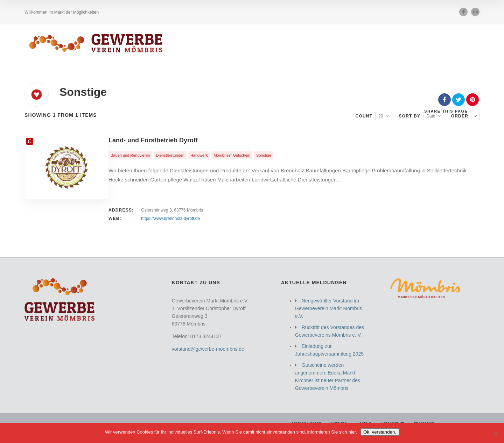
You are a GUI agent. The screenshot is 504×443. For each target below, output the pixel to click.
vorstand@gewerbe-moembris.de (208, 349)
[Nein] (495, 433)
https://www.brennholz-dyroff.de (170, 219)
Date (431, 116)
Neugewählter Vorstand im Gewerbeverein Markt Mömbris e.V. (328, 308)
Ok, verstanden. (380, 432)
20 (381, 116)
